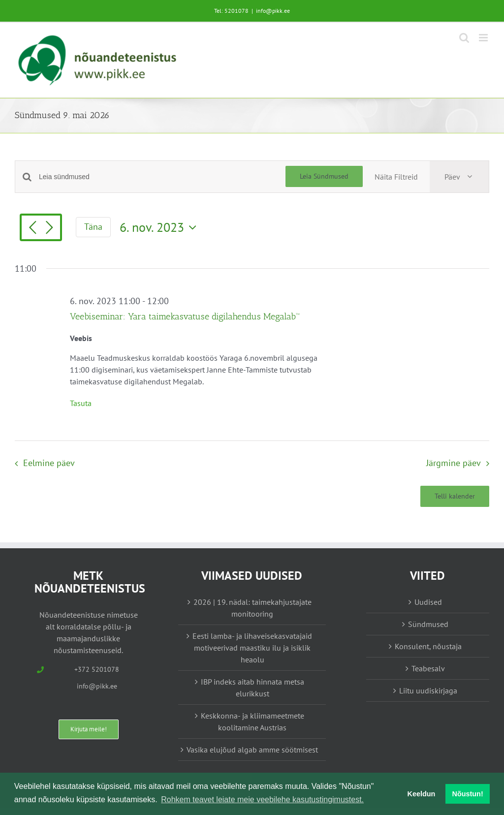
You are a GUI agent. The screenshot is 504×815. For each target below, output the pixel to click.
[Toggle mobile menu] (484, 38)
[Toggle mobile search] (464, 38)
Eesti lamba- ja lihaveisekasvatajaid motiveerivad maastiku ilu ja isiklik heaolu (252, 648)
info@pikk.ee (273, 11)
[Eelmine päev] (32, 228)
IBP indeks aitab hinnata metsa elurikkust (252, 688)
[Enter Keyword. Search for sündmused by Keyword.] (162, 177)
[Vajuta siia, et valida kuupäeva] (160, 227)
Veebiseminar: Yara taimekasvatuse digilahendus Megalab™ (185, 316)
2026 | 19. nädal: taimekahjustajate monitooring (252, 608)
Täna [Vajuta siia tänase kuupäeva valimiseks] (93, 227)
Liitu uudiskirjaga (428, 690)
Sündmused (428, 624)
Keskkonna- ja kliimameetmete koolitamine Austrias (252, 721)
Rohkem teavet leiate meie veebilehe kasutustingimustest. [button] (262, 799)
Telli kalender (455, 496)
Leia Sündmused (324, 176)
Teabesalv (428, 668)
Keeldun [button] (422, 794)
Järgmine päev (454, 463)
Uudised (428, 602)
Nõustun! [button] (468, 794)
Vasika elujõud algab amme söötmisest (252, 750)
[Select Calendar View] (459, 177)
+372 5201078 (97, 669)
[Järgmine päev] (49, 228)
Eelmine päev (49, 463)
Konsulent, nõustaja (428, 646)
